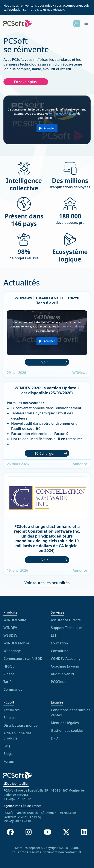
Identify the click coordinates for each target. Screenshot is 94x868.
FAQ (7, 748)
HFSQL (9, 666)
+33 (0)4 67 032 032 (17, 799)
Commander (14, 689)
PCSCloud (59, 682)
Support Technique (66, 628)
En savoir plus (25, 82)
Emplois (10, 720)
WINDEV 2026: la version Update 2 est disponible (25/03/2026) (47, 391)
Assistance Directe (66, 620)
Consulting (60, 651)
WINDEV (10, 628)
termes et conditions (63, 114)
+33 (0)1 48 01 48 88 (17, 821)
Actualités (11, 712)
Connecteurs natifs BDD (23, 659)
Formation (59, 644)
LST (54, 636)
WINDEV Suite (15, 620)
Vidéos (9, 674)
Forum (9, 764)
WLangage (12, 651)
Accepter (49, 128)
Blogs (8, 756)
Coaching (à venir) (66, 667)
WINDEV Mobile (16, 643)
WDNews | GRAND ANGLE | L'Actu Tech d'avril (47, 301)
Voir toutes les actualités (47, 585)
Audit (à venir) (62, 674)
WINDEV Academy (66, 659)
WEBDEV (10, 635)
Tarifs (8, 682)
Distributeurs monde (20, 728)
